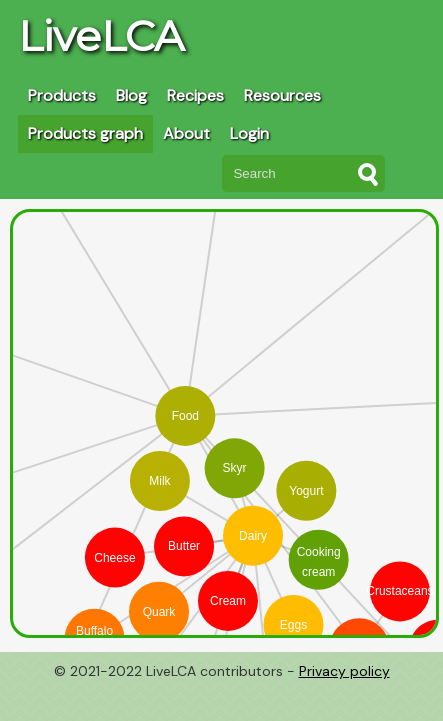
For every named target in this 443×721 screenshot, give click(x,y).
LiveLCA (101, 36)
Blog (131, 95)
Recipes (195, 95)
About (186, 133)
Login (249, 133)
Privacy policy (344, 671)
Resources (282, 95)
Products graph (85, 133)
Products (62, 95)
